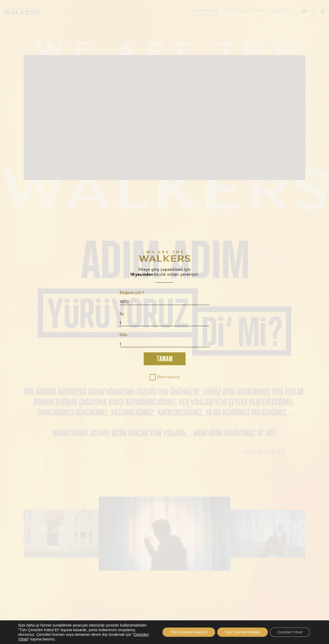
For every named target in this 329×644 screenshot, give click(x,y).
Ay (122, 314)
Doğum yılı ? (132, 293)
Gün (124, 335)
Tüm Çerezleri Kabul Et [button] (189, 632)
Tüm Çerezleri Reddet (243, 632)
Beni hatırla (168, 377)
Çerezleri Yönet (290, 632)
